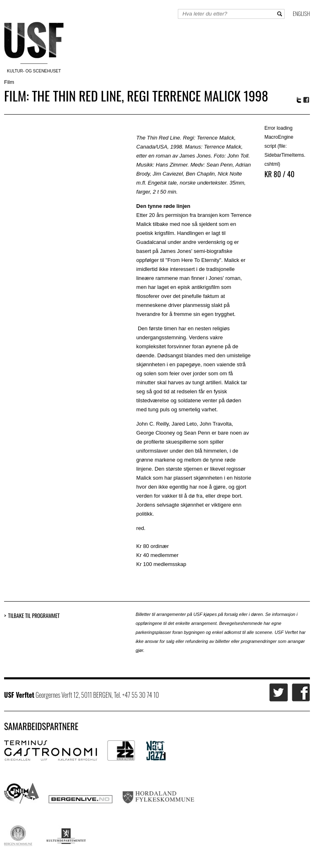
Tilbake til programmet (34, 616)
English (301, 13)
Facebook (307, 100)
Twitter (299, 100)
